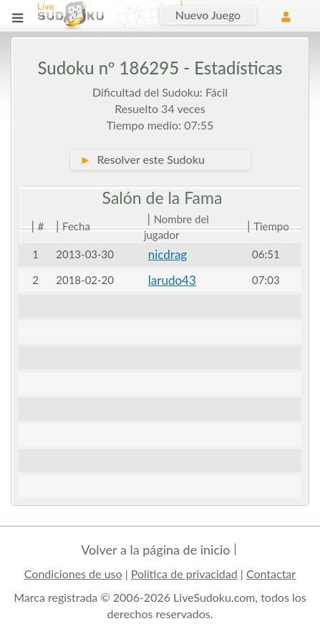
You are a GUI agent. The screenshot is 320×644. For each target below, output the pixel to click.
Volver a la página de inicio (155, 550)
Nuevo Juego (208, 15)
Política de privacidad (184, 574)
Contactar (271, 574)
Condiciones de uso (73, 574)
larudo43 (172, 280)
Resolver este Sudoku (142, 159)
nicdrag (168, 254)
